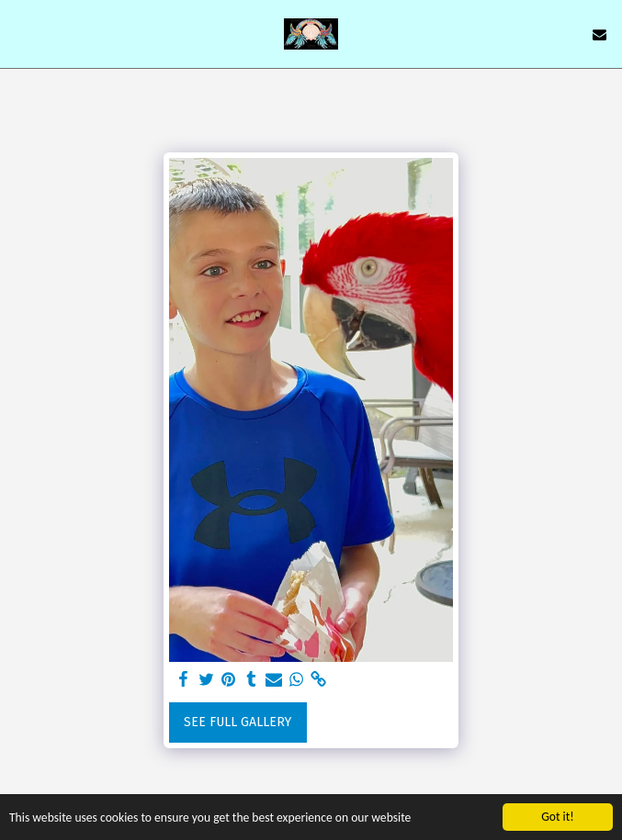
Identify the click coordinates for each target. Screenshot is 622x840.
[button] (20, 34)
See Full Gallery (237, 722)
